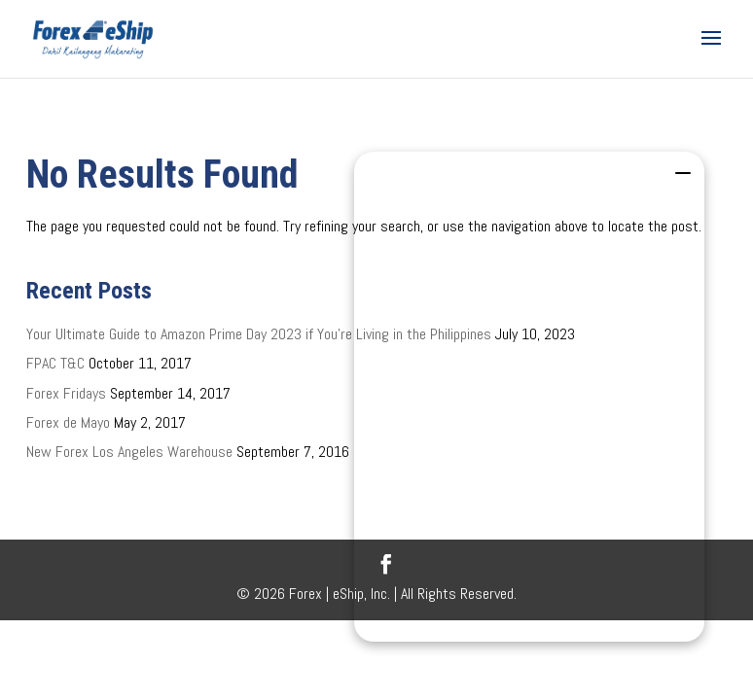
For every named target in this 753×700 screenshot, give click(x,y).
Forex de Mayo (68, 422)
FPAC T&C (55, 363)
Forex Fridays (66, 393)
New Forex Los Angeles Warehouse (129, 452)
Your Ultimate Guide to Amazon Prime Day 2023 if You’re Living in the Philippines (259, 334)
